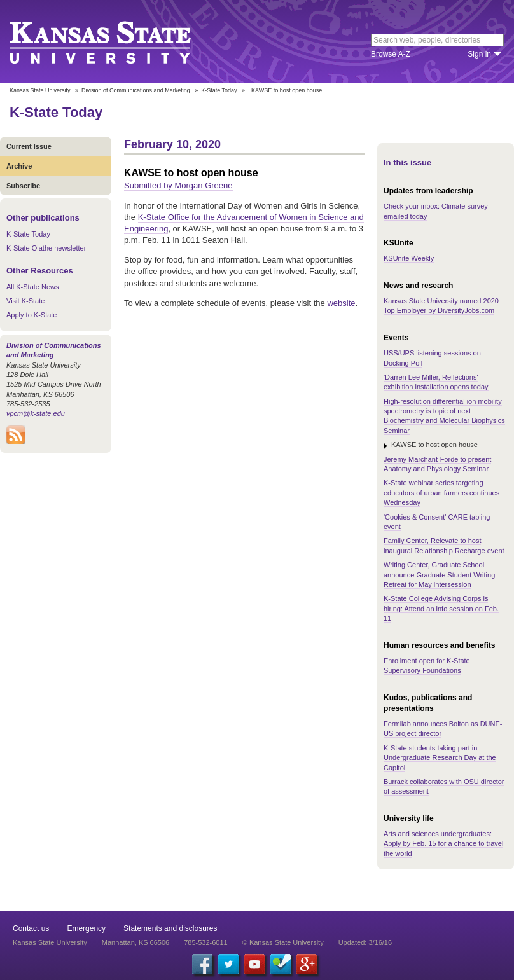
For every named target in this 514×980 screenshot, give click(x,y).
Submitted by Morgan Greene (178, 185)
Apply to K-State (32, 315)
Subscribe (23, 186)
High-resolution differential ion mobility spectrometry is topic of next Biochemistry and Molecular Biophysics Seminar (444, 416)
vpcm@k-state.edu (36, 413)
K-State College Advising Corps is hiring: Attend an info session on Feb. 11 (441, 608)
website (340, 303)
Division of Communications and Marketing (136, 90)
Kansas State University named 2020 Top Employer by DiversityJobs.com (441, 306)
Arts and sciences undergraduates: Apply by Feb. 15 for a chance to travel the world (443, 844)
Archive (19, 166)
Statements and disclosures (170, 928)
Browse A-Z (391, 54)
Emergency (86, 928)
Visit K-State (25, 301)
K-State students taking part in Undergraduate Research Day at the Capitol (440, 758)
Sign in (479, 54)
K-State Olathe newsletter (46, 248)
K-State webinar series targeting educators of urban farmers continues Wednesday (441, 493)
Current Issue (29, 146)
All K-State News (33, 287)
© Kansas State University (283, 942)
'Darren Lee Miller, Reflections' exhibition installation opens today (436, 382)
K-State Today (219, 90)
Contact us (31, 928)
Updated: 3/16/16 (365, 942)
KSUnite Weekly (409, 258)
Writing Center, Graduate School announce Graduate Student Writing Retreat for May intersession (439, 575)
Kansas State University (116, 41)
